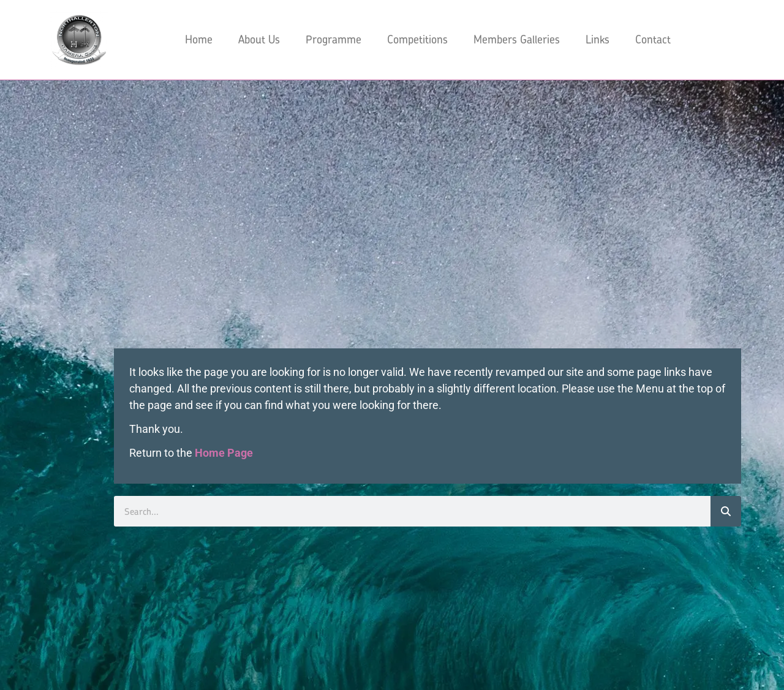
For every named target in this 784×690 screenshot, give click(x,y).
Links (597, 39)
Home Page (224, 453)
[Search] (726, 511)
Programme (334, 39)
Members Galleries (517, 39)
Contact (653, 39)
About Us (259, 39)
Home (199, 39)
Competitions (417, 39)
